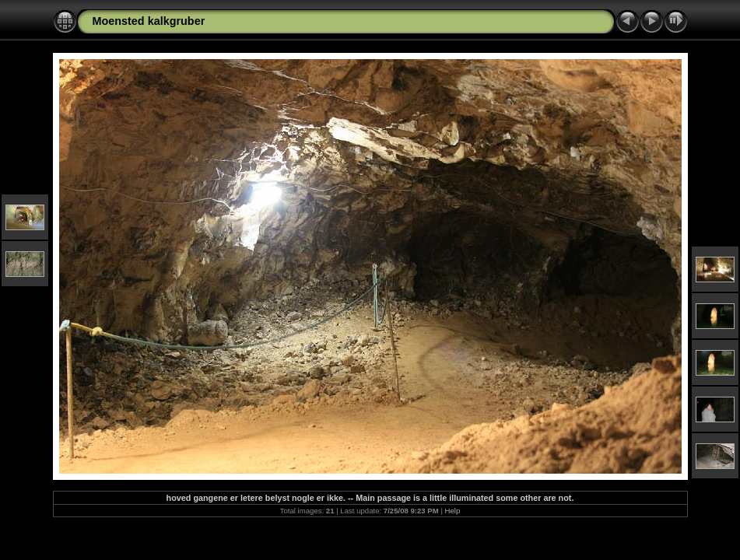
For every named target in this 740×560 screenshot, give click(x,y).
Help (453, 511)
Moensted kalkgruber (149, 21)
